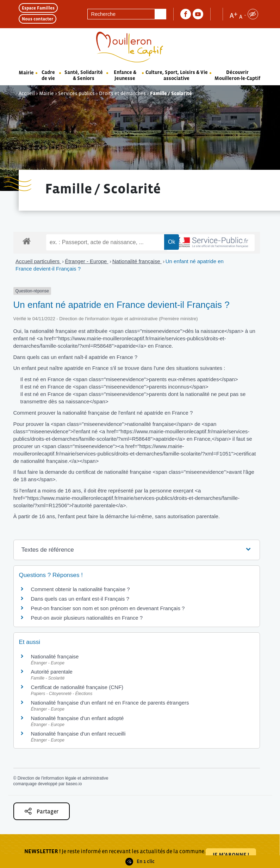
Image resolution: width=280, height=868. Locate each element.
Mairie (26, 73)
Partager (42, 811)
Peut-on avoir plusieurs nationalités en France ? (87, 618)
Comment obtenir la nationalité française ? (80, 589)
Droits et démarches (122, 93)
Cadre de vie (48, 75)
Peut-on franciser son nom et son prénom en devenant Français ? (108, 608)
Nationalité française (137, 261)
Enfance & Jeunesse (125, 75)
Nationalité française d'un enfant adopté (77, 718)
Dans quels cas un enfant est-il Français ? (80, 599)
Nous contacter (38, 19)
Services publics (76, 93)
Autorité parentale (52, 672)
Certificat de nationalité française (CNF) (77, 687)
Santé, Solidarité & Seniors (84, 75)
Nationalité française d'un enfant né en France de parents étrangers (110, 703)
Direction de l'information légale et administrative (63, 778)
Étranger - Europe (86, 261)
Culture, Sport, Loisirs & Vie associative (177, 75)
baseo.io (74, 784)
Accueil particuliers (38, 261)
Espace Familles (38, 8)
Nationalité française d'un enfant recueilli (78, 734)
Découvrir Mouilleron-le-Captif (237, 75)
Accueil (27, 93)
